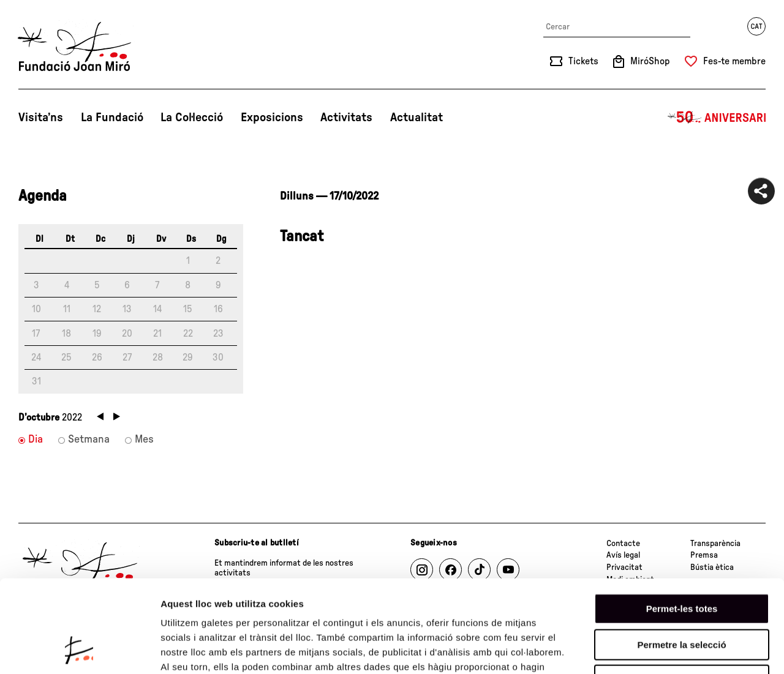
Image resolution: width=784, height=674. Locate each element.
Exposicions (272, 118)
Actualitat (417, 118)
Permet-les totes (682, 524)
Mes (144, 440)
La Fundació (112, 118)
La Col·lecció (192, 118)
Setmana (89, 440)
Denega (682, 596)
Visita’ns (41, 118)
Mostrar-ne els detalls (705, 650)
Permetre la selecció (681, 560)
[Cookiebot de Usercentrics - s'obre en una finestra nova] (79, 650)
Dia (36, 440)
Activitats (346, 118)
